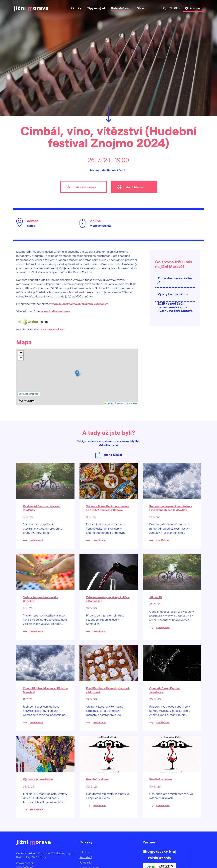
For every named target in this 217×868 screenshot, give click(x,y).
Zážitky (76, 8)
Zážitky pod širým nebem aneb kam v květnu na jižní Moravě (175, 307)
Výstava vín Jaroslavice (38, 779)
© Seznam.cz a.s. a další (126, 403)
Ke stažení (86, 857)
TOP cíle (84, 852)
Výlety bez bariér (171, 294)
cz (176, 8)
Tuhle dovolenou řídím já (175, 280)
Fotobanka (86, 862)
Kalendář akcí (121, 8)
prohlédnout (36, 540)
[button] (77, 373)
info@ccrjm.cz (25, 863)
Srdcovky (195, 8)
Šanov (31, 225)
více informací (86, 187)
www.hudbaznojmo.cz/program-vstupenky (80, 304)
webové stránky (101, 225)
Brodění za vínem (97, 779)
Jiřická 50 (156, 597)
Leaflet (109, 403)
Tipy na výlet (96, 8)
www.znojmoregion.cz (53, 329)
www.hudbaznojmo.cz (56, 311)
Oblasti (142, 8)
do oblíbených (136, 187)
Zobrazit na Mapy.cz (29, 394)
